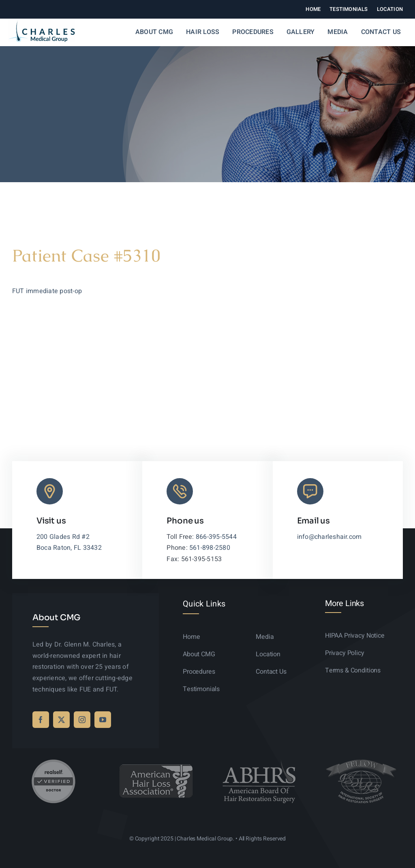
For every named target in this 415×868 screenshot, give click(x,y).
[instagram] (82, 720)
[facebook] (41, 720)
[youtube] (103, 720)
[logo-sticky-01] (42, 23)
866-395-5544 (216, 537)
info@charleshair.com (329, 537)
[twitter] (61, 720)
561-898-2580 (210, 548)
